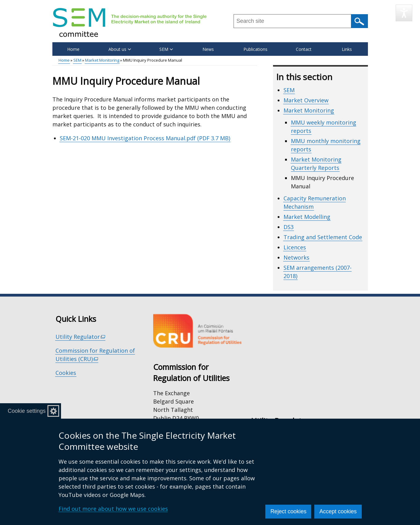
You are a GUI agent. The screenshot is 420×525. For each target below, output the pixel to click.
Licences (295, 247)
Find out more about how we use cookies (113, 509)
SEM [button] (166, 49)
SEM (77, 60)
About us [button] (120, 49)
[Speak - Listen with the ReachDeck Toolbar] (404, 13)
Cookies (66, 373)
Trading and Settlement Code (323, 237)
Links (347, 49)
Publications (255, 49)
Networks (296, 257)
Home (73, 49)
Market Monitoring (102, 60)
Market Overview (306, 100)
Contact (304, 49)
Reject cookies (288, 511)
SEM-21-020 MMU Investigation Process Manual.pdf (145, 138)
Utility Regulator (81, 337)
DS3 (289, 227)
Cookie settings (27, 411)
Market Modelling (307, 217)
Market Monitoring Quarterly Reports (316, 164)
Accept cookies (338, 511)
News (208, 49)
